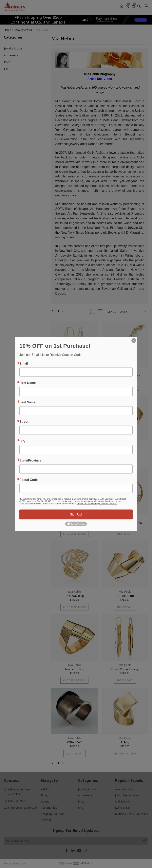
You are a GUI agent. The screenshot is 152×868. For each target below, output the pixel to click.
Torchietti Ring (75, 669)
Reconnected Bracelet (125, 376)
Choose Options (74, 387)
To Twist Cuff (125, 596)
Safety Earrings (74, 449)
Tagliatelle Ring (125, 449)
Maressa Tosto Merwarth (132, 814)
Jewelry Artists (13, 48)
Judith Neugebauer (127, 795)
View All (83, 814)
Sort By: (112, 312)
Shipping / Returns (53, 814)
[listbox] (133, 312)
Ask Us (45, 789)
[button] (114, 20)
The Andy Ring (74, 523)
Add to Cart (74, 461)
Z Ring (125, 742)
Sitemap (46, 820)
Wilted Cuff (75, 742)
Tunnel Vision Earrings (125, 669)
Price (7, 62)
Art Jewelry (11, 55)
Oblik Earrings (75, 376)
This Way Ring (74, 596)
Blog (44, 795)
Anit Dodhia (123, 801)
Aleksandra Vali (125, 789)
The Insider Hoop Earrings (125, 523)
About (45, 801)
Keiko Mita (122, 808)
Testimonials (49, 808)
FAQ (7, 69)
